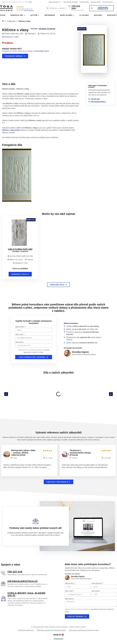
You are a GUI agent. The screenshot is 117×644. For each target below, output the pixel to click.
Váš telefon (19, 342)
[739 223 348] (69, 6)
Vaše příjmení (97, 583)
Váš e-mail (19, 334)
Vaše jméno (20, 327)
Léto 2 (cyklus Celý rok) (20, 249)
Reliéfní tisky (82, 29)
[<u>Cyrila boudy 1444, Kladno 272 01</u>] (3, 599)
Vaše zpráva (69, 599)
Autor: (43, 29)
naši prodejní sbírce (42, 51)
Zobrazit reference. (29, 10)
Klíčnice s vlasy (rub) (11, 130)
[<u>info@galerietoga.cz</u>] (3, 584)
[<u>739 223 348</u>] (3, 573)
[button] (6, 394)
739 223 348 (76, 7)
